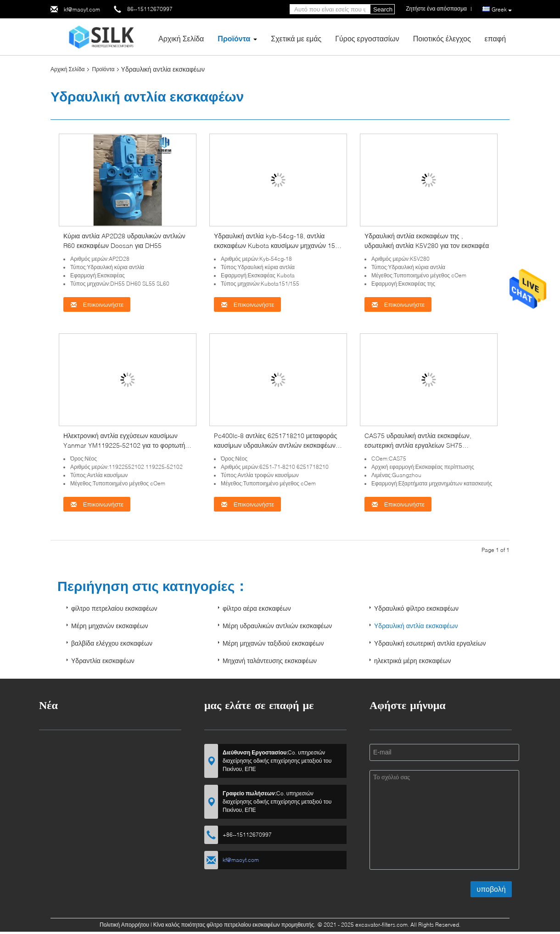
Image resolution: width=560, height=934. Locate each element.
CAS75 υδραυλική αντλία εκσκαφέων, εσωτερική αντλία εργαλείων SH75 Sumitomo (418, 445)
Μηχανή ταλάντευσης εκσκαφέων (270, 661)
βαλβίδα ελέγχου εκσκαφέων (112, 643)
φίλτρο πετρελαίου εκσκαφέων (114, 608)
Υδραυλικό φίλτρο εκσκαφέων (416, 608)
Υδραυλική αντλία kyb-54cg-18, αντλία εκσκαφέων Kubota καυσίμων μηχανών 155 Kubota (276, 245)
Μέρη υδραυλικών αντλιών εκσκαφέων (277, 626)
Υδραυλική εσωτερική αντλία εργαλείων (430, 643)
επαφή (495, 38)
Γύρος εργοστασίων (367, 38)
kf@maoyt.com (82, 9)
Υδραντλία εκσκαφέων (103, 661)
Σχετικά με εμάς (296, 38)
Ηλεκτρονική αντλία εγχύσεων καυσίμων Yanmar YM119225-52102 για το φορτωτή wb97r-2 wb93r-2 (124, 445)
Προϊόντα (234, 38)
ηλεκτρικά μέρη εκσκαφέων (413, 661)
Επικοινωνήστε (97, 305)
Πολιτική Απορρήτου (124, 925)
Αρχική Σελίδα (181, 38)
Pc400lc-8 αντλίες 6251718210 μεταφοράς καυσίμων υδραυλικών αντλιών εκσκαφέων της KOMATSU (275, 445)
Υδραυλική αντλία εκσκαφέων (416, 626)
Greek (502, 10)
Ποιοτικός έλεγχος (442, 38)
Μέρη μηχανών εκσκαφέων (109, 626)
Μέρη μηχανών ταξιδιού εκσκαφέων (273, 643)
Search (383, 9)
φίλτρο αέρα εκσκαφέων (257, 608)
